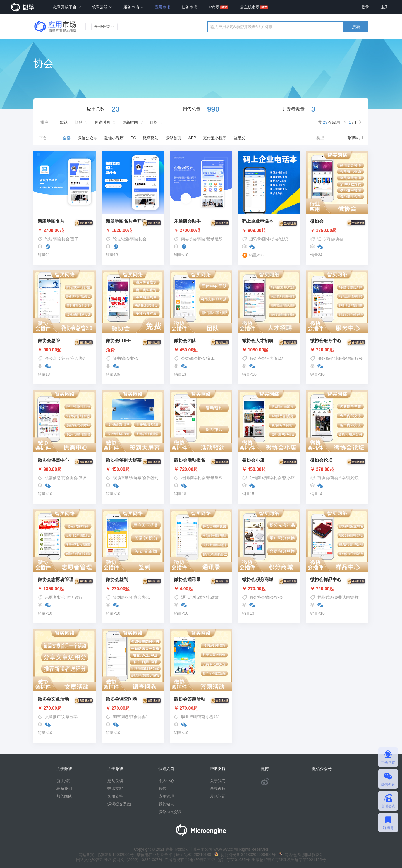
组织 (284, 239)
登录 (365, 7)
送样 (355, 597)
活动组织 (215, 239)
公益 (185, 358)
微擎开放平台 (67, 7)
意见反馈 (115, 781)
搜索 (356, 27)
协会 (275, 239)
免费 (133, 350)
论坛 (49, 239)
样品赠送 (325, 597)
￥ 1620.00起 (133, 231)
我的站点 (166, 804)
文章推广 (53, 717)
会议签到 (150, 478)
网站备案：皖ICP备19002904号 (106, 855)
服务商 (323, 358)
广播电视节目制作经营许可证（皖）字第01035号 (206, 860)
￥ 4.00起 (201, 589)
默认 (64, 122)
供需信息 (53, 478)
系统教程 (218, 788)
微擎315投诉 (170, 812)
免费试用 (342, 597)
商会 (202, 239)
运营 (66, 358)
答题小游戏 (208, 717)
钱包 (162, 788)
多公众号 (53, 358)
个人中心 (166, 781)
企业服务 (338, 358)
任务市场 (189, 7)
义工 (211, 358)
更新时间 (130, 122)
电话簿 (213, 597)
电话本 (200, 597)
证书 (321, 239)
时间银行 (75, 597)
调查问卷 (121, 717)
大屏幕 (136, 478)
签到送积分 (123, 597)
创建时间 (102, 122)
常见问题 (218, 796)
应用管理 (166, 796)
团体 (266, 239)
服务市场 (133, 7)
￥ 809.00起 (269, 231)
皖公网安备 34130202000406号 (245, 855)
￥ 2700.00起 (65, 231)
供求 (82, 478)
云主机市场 (250, 7)
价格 (154, 122)
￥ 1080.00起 (269, 350)
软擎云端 (102, 7)
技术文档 (115, 788)
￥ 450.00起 (201, 350)
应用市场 (162, 7)
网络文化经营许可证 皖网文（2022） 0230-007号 (119, 860)
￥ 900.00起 (65, 350)
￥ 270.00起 (337, 469)
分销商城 (257, 478)
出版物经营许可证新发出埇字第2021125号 (288, 860)
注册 (384, 7)
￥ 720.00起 (337, 350)
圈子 (75, 239)
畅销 (79, 122)
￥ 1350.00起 (337, 231)
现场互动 (121, 478)
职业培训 (189, 717)
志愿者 (51, 597)
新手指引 (64, 781)
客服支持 (115, 796)
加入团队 (64, 796)
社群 (126, 239)
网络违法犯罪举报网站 (301, 855)
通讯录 (255, 239)
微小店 (289, 478)
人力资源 (274, 358)
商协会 (323, 478)
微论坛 (353, 478)
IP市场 (214, 7)
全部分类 (104, 27)
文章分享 (70, 717)
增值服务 (355, 358)
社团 (185, 478)
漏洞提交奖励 (119, 804)
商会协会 (62, 239)
